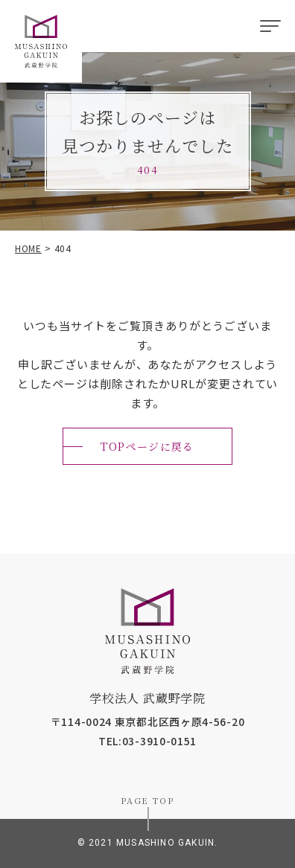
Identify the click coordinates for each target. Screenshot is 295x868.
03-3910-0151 (159, 741)
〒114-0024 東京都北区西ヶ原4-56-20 (148, 721)
